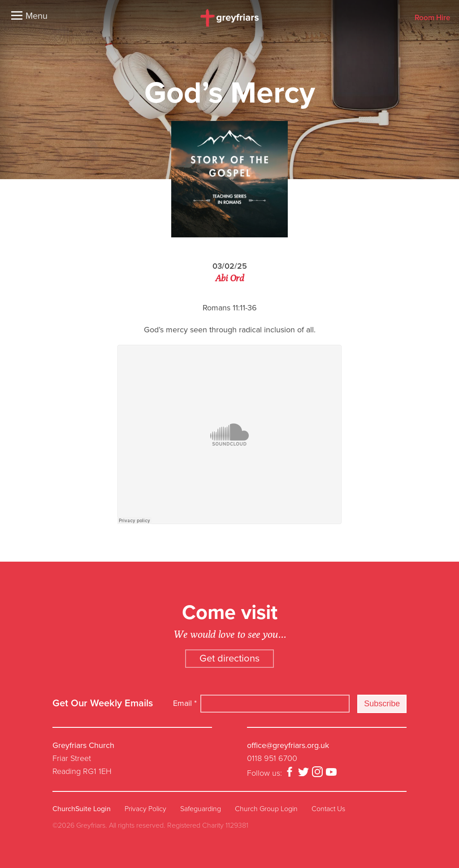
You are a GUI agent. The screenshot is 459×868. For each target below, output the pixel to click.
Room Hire (432, 18)
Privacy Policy (145, 809)
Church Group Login (266, 809)
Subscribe (382, 704)
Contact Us (328, 809)
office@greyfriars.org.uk (288, 745)
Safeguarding (201, 809)
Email (185, 703)
